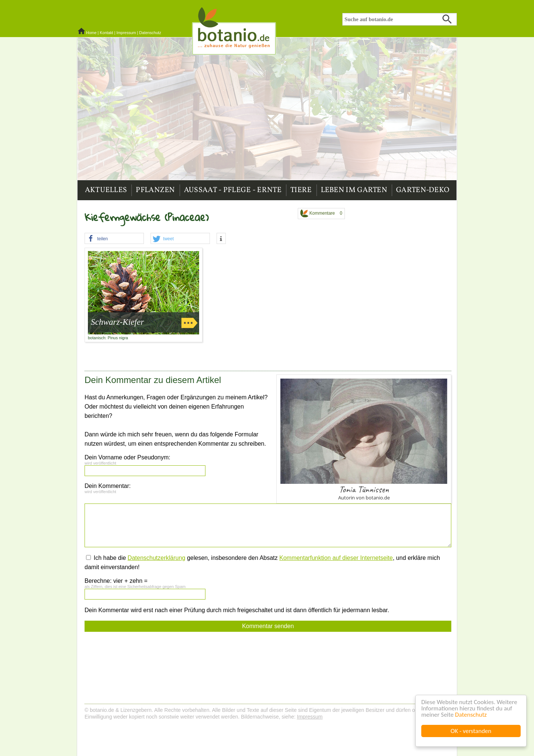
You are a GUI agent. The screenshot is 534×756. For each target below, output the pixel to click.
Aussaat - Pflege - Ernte (233, 190)
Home (91, 33)
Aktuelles (106, 190)
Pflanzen (155, 190)
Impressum (126, 33)
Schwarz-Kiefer (117, 322)
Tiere (301, 190)
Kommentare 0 (321, 213)
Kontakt (106, 33)
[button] (114, 239)
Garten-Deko (423, 190)
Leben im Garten (354, 190)
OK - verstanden (471, 731)
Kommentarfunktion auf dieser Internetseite (336, 558)
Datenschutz (471, 715)
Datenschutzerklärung (156, 558)
